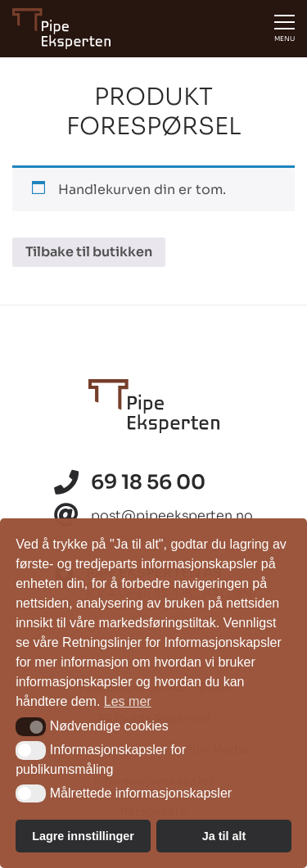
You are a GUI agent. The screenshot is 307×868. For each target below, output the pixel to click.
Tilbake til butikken (89, 252)
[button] (31, 726)
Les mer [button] (128, 701)
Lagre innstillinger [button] (83, 836)
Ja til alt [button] (224, 836)
